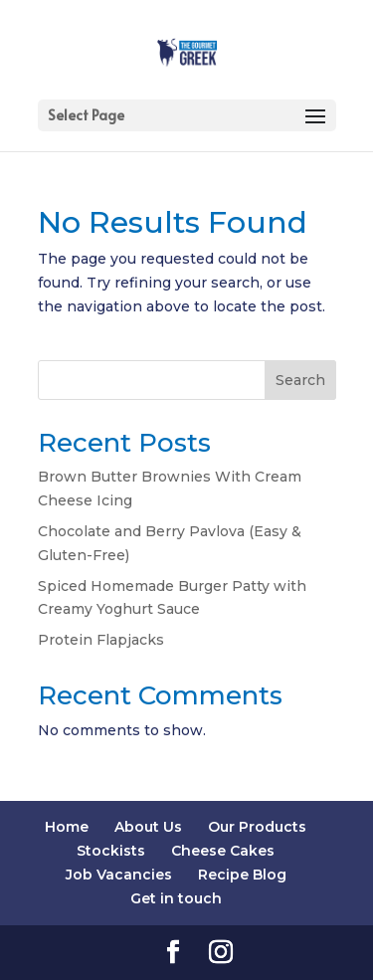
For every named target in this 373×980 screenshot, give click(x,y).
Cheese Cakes (223, 851)
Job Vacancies (119, 875)
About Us (148, 827)
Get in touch (176, 898)
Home (67, 827)
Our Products (257, 827)
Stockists (111, 851)
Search (300, 380)
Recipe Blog (242, 875)
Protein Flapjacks (101, 640)
